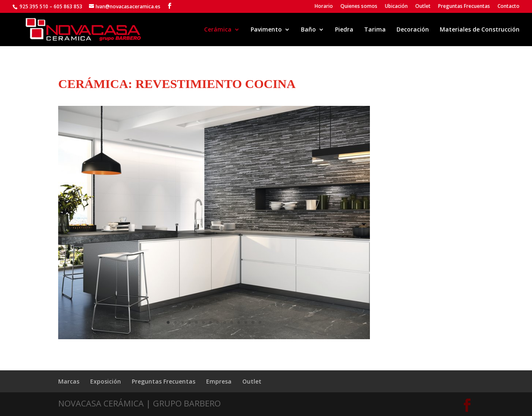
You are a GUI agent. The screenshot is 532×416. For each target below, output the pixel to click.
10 (232, 322)
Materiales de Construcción (480, 30)
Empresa (219, 381)
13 (253, 322)
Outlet (423, 7)
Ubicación (396, 7)
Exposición (106, 381)
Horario (324, 7)
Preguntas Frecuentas (464, 7)
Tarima (375, 30)
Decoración (413, 30)
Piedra (344, 30)
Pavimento (266, 30)
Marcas (69, 381)
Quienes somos (359, 7)
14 (260, 322)
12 (246, 322)
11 (239, 322)
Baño (308, 30)
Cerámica (218, 30)
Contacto (509, 7)
